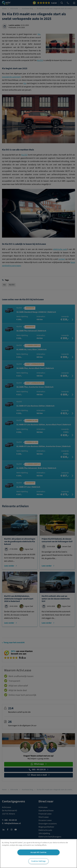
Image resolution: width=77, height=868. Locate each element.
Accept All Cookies (38, 852)
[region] (38, 853)
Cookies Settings (38, 861)
